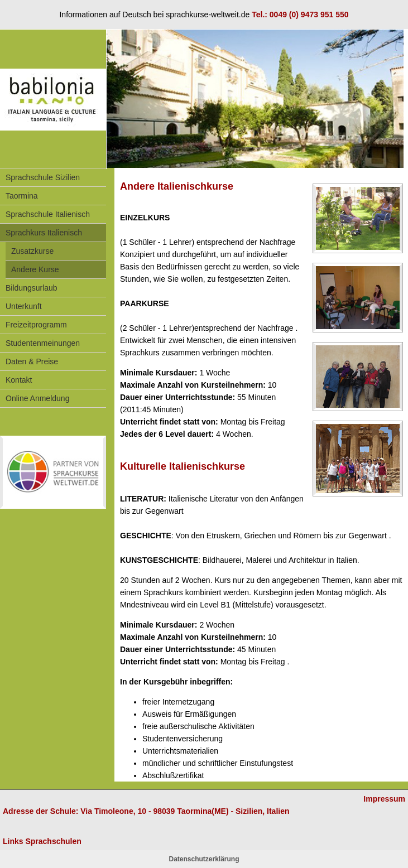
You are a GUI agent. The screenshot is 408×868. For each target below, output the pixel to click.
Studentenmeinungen (43, 343)
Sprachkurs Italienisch (44, 233)
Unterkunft (24, 306)
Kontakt (19, 380)
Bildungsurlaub (32, 288)
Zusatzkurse (32, 251)
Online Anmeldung (37, 398)
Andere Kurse (35, 269)
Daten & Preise (32, 361)
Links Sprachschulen (42, 841)
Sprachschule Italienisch (48, 214)
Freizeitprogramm (36, 325)
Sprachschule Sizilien (43, 177)
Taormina (22, 196)
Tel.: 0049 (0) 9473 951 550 (300, 15)
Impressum (384, 799)
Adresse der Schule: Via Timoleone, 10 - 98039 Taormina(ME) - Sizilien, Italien (146, 811)
